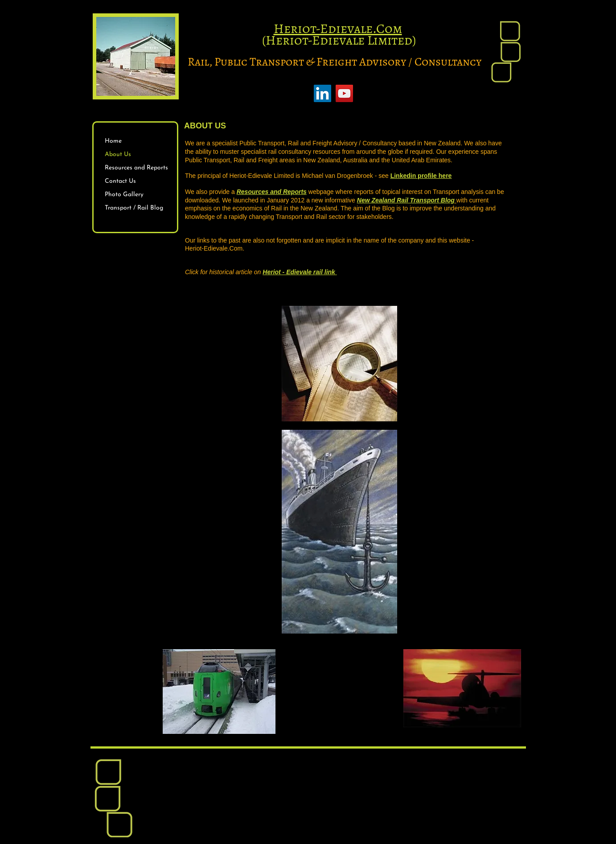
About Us (118, 154)
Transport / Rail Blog (134, 208)
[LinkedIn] (322, 93)
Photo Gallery (124, 195)
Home (113, 141)
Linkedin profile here (421, 176)
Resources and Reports (136, 168)
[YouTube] (344, 93)
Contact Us (120, 181)
